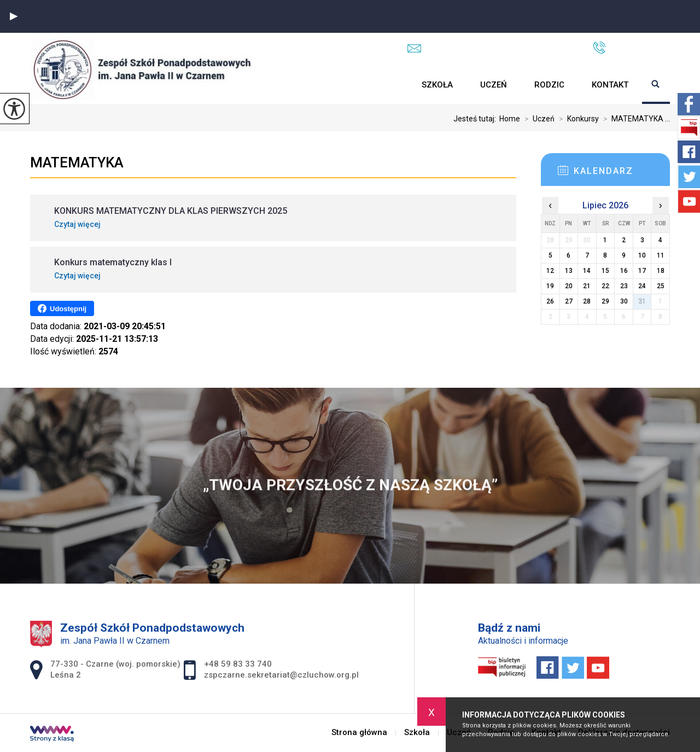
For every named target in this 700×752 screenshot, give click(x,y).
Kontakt (610, 85)
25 (661, 286)
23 (624, 286)
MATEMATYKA (77, 162)
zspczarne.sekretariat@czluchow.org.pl (489, 48)
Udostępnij (62, 308)
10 (642, 255)
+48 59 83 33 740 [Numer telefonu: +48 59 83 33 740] (238, 664)
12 (550, 271)
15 (605, 271)
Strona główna (394, 85)
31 (642, 301)
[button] (14, 16)
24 (642, 286)
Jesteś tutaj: (476, 119)
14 (587, 271)
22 (605, 286)
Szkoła (437, 85)
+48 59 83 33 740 (631, 48)
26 (550, 301)
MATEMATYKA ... (634, 119)
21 (587, 286)
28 (587, 301)
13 (569, 271)
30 (624, 301)
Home (510, 119)
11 (661, 255)
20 (569, 286)
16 (624, 271)
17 (642, 271)
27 (569, 301)
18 (661, 271)
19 (550, 286)
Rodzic (549, 85)
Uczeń (494, 85)
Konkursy (577, 119)
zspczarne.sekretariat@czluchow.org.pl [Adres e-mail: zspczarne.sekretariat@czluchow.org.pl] (281, 675)
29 (605, 301)
